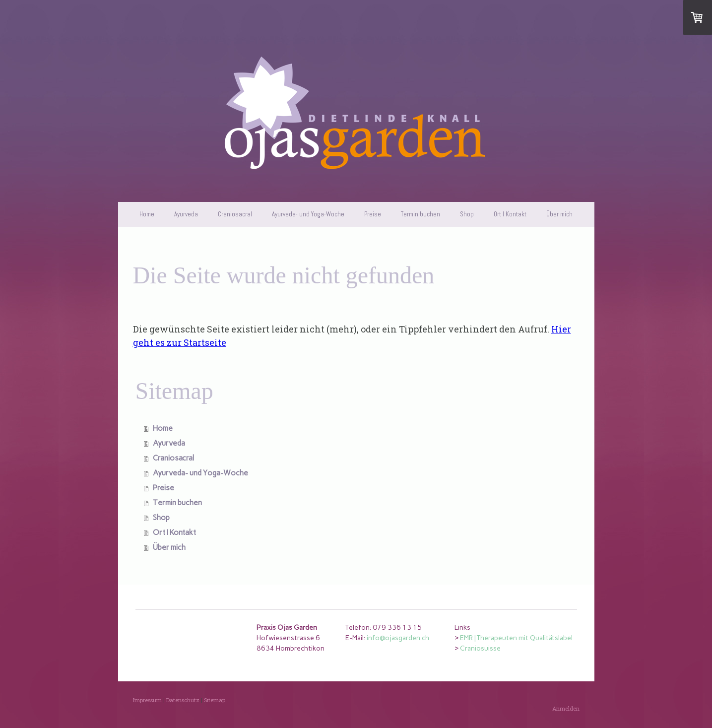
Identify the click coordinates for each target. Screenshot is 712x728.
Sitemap (215, 700)
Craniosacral (235, 214)
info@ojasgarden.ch (398, 638)
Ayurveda (186, 214)
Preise (373, 214)
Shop (467, 214)
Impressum (147, 700)
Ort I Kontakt (510, 214)
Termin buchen (421, 214)
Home (147, 214)
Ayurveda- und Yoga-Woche (308, 214)
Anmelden (566, 708)
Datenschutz (183, 700)
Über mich (559, 214)
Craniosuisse (480, 648)
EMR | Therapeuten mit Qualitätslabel (516, 638)
